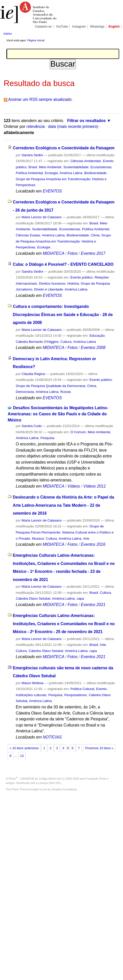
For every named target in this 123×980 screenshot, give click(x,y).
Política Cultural (82, 689)
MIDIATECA (53, 253)
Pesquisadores (76, 695)
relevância (36, 126)
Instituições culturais (31, 695)
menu (8, 34)
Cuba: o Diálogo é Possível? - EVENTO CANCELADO (63, 264)
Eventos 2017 (93, 253)
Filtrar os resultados (86, 121)
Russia (65, 392)
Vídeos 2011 (94, 486)
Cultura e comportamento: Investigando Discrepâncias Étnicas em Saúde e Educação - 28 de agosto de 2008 (63, 314)
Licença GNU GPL (50, 783)
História (73, 283)
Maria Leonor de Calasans (42, 217)
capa (80, 598)
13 (22, 756)
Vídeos (74, 486)
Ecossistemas (101, 167)
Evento (102, 689)
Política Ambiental (29, 173)
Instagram (79, 27)
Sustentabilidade (76, 167)
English (114, 27)
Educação (97, 336)
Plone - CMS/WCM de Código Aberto (33, 779)
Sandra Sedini (32, 155)
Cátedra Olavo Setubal (33, 598)
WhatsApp (97, 27)
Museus (38, 539)
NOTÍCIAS (52, 737)
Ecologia (51, 173)
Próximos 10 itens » (99, 748)
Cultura (66, 342)
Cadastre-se (43, 27)
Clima (95, 235)
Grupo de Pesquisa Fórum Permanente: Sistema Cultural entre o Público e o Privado (65, 532)
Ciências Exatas (28, 235)
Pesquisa (47, 438)
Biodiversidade (95, 173)
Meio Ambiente (50, 167)
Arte (86, 539)
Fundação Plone (96, 779)
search (114, 33)
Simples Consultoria (64, 789)
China (92, 386)
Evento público (82, 277)
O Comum (78, 432)
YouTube (62, 27)
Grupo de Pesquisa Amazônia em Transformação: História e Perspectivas (63, 241)
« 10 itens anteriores (24, 748)
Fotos (72, 253)
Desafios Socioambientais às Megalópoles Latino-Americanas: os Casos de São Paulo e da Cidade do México (58, 414)
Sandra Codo (32, 426)
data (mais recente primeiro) (73, 126)
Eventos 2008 (93, 348)
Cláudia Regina (33, 374)
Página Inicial (36, 40)
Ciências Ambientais (86, 161)
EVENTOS (52, 191)
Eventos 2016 (93, 544)
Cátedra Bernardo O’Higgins (37, 342)
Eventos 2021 (93, 605)
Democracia (25, 392)
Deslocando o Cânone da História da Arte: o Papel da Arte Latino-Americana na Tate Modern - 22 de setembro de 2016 (63, 505)
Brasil (33, 167)
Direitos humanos (52, 283)
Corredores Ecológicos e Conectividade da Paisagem (64, 148)
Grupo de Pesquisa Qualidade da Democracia (51, 386)
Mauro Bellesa (33, 683)
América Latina (71, 173)
